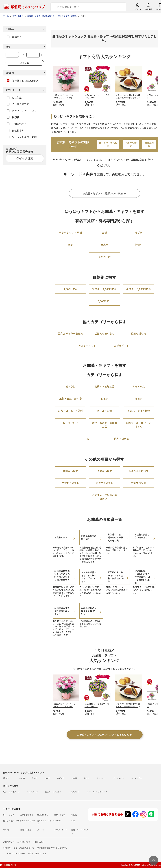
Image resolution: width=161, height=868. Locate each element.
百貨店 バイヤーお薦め (70, 333)
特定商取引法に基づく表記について (52, 848)
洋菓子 (139, 399)
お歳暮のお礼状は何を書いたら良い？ (62, 611)
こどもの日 (20, 778)
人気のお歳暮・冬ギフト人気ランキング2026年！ (89, 577)
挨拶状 (13, 117)
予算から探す (131, 144)
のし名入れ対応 (18, 104)
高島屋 (104, 245)
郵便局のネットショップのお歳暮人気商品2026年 (116, 577)
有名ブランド (139, 483)
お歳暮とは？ (61, 537)
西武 (70, 245)
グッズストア (74, 792)
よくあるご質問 (24, 842)
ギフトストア (32, 792)
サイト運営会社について (24, 848)
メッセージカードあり (22, 111)
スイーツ (41, 830)
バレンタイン (118, 778)
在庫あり (14, 37)
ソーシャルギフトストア (97, 792)
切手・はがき (9, 815)
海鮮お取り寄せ (27, 815)
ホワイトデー (136, 778)
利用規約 (7, 848)
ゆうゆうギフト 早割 (70, 232)
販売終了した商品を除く (23, 81)
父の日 (35, 778)
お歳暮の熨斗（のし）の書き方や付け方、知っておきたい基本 (142, 577)
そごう (139, 232)
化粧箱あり (16, 130)
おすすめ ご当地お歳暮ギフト (104, 497)
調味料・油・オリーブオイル (138, 425)
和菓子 (104, 399)
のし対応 (14, 98)
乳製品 (74, 815)
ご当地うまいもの (104, 333)
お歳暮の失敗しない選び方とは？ (142, 537)
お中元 (47, 778)
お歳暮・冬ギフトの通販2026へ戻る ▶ (104, 193)
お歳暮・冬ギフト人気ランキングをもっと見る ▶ (104, 735)
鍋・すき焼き (70, 423)
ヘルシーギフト (87, 346)
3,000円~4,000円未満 (104, 289)
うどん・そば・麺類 (139, 411)
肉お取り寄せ (43, 815)
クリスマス (101, 778)
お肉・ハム (139, 386)
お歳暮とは (149, 144)
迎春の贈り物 (139, 333)
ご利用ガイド (9, 842)
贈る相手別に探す (139, 471)
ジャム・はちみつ (27, 821)
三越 (104, 232)
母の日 (6, 778)
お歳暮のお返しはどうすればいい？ (89, 611)
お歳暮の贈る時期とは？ (89, 538)
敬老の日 (61, 778)
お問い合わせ (39, 842)
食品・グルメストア (53, 792)
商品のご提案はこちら (37, 853)
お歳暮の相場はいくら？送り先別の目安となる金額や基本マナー (62, 577)
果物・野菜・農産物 (70, 399)
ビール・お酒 (104, 411)
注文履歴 (148, 9)
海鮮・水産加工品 (104, 386)
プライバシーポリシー (15, 853)
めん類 (6, 830)
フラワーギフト (61, 830)
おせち (87, 778)
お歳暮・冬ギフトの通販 (73, 144)
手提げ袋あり (17, 124)
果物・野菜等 (60, 815)
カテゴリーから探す (108, 144)
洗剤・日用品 (122, 439)
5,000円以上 (104, 301)
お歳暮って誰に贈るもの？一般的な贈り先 (115, 537)
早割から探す (70, 471)
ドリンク (58, 821)
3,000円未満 (70, 289)
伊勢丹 (139, 245)
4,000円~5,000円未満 (138, 289)
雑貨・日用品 (26, 830)
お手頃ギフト (122, 346)
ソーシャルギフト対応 (22, 137)
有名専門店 (104, 257)
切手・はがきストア (11, 792)
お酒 (73, 821)
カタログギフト (104, 483)
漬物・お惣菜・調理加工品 (104, 425)
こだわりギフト (70, 483)
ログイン (137, 9)
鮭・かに (70, 386)
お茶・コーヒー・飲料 (70, 411)
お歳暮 (74, 778)
